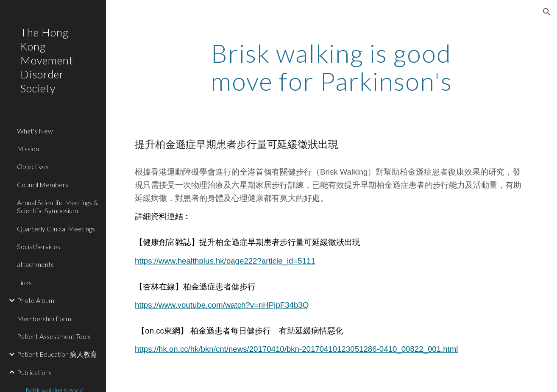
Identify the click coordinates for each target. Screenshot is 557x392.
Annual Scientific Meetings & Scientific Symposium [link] (57, 206)
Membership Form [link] (44, 318)
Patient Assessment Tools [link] (54, 336)
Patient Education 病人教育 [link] (57, 354)
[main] (331, 67)
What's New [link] (35, 131)
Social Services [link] (39, 246)
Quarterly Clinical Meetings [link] (56, 229)
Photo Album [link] (36, 300)
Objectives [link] (33, 166)
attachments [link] (35, 264)
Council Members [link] (43, 185)
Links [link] (24, 282)
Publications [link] (34, 372)
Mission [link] (28, 149)
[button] (547, 12)
